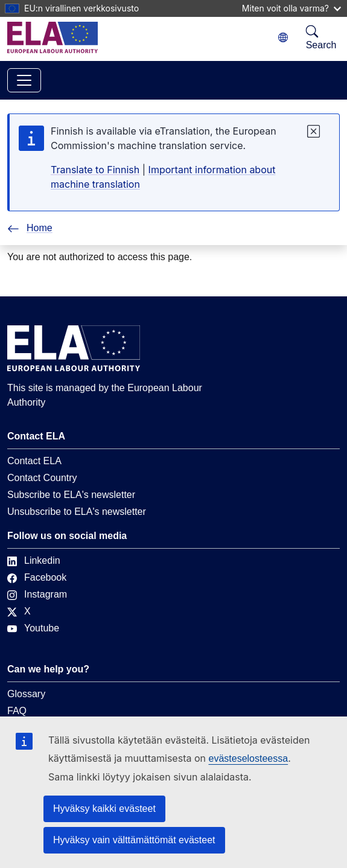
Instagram (37, 594)
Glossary (26, 694)
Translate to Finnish (95, 170)
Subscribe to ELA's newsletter (71, 495)
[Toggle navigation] (24, 80)
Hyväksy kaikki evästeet (104, 809)
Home (30, 228)
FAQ (17, 711)
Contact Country (42, 478)
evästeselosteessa (248, 758)
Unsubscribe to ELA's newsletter (77, 512)
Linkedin (34, 560)
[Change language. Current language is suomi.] (283, 38)
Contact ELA (34, 461)
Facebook (37, 577)
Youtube (33, 628)
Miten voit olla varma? (291, 8)
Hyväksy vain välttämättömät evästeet (134, 840)
